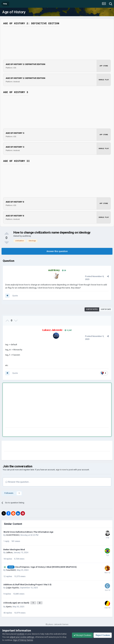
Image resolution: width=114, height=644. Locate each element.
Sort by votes (92, 309)
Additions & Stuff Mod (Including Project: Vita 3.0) (27, 584)
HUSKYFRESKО (13, 535)
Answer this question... (18, 482)
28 (64, 270)
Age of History (14, 12)
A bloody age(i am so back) (16, 603)
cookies (21, 634)
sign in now (61, 470)
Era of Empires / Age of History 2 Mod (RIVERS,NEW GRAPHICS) (46, 567)
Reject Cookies (103, 635)
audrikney (27, 236)
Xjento (9, 607)
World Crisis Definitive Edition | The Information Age (28, 532)
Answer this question (57, 251)
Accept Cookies (82, 635)
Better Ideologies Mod (14, 549)
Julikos (9, 552)
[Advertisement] (41, 406)
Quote (15, 296)
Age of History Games (23, 640)
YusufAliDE (11, 570)
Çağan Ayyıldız (13, 588)
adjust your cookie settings (22, 637)
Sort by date (106, 309)
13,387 (68, 330)
